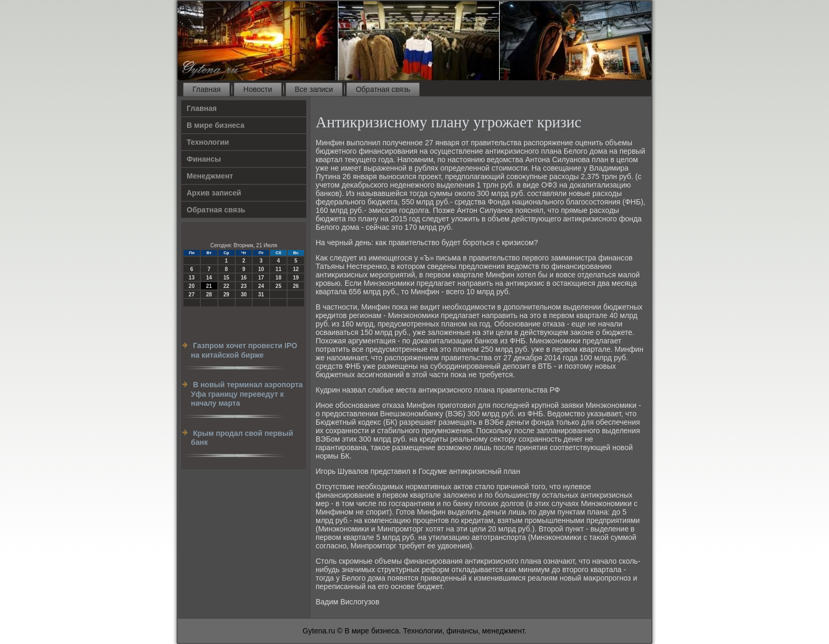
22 (227, 286)
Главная (206, 89)
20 (192, 286)
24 (261, 286)
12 (296, 269)
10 (261, 269)
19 (296, 278)
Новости (257, 89)
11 (278, 269)
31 (261, 295)
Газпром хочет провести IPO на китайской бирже (244, 350)
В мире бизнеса (215, 125)
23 (243, 286)
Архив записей (214, 193)
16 (243, 278)
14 (209, 278)
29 (227, 295)
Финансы (204, 159)
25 (278, 286)
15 (227, 278)
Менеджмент (210, 176)
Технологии (208, 142)
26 (296, 286)
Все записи (314, 89)
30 (243, 295)
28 (209, 295)
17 (261, 278)
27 (192, 295)
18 (278, 278)
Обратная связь (383, 89)
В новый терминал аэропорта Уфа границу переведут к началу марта (247, 394)
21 (209, 286)
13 (192, 278)
